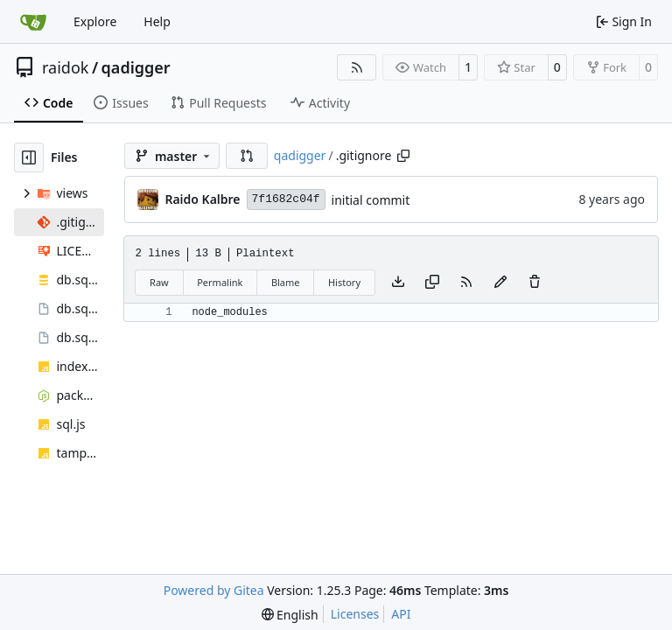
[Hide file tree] (29, 157)
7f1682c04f (286, 199)
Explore (95, 21)
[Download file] (398, 283)
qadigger (136, 67)
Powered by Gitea (214, 590)
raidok (65, 67)
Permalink (220, 282)
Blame (286, 282)
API (401, 614)
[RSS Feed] (357, 67)
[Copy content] (432, 283)
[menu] (290, 615)
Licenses (355, 614)
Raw (159, 282)
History (344, 282)
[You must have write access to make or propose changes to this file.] (535, 283)
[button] (247, 156)
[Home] (33, 22)
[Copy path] (403, 156)
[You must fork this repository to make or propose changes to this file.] (500, 283)
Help (157, 21)
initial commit (371, 200)
